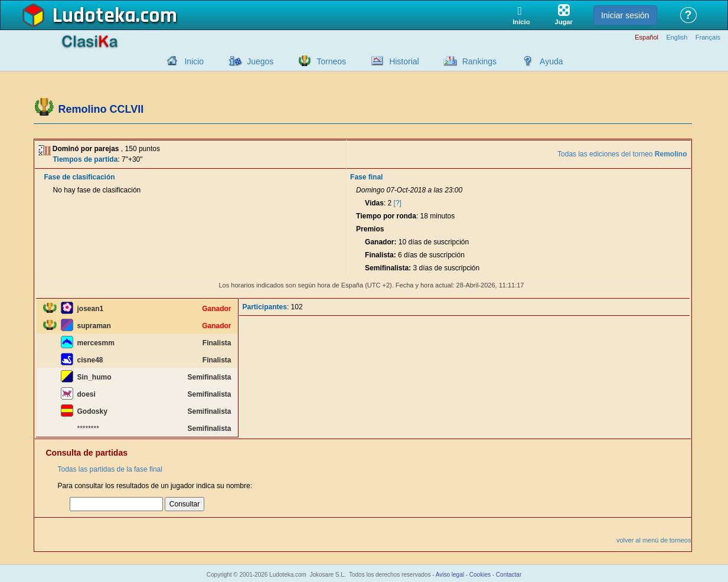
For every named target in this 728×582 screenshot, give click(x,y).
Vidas (374, 203)
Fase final (366, 177)
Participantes (265, 307)
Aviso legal (450, 575)
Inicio (194, 61)
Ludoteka (94, 16)
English (677, 37)
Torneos (331, 61)
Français (708, 37)
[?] (398, 203)
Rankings (479, 61)
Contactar (509, 575)
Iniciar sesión (625, 15)
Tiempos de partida (86, 159)
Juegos (260, 61)
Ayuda (551, 61)
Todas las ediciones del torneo (622, 154)
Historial (404, 61)
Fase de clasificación (80, 177)
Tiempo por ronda (386, 216)
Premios (370, 229)
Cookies (480, 575)
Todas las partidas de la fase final (110, 469)
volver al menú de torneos (654, 540)
